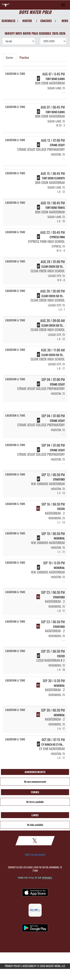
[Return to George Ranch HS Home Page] (6, 5)
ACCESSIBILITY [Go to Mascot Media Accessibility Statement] (29, 966)
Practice (24, 57)
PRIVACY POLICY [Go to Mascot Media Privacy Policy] (13, 966)
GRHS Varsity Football (35, 855)
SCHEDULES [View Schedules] (8, 21)
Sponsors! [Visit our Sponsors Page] (47, 878)
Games (10, 57)
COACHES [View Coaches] (46, 21)
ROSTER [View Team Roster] (27, 21)
